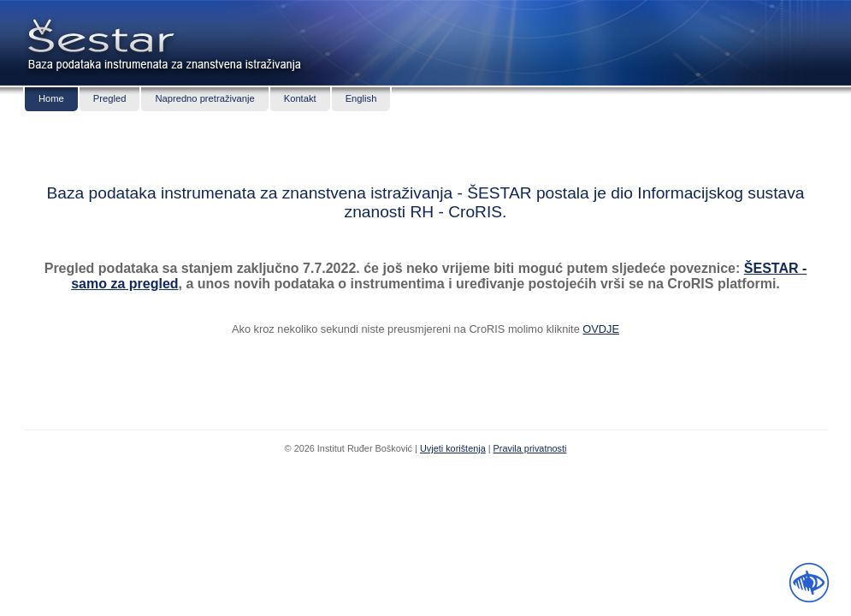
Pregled (110, 98)
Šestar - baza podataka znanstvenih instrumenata (98, 34)
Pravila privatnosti (530, 448)
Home (51, 98)
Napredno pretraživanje (204, 98)
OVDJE (601, 329)
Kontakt (300, 98)
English (361, 98)
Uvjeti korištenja (453, 448)
